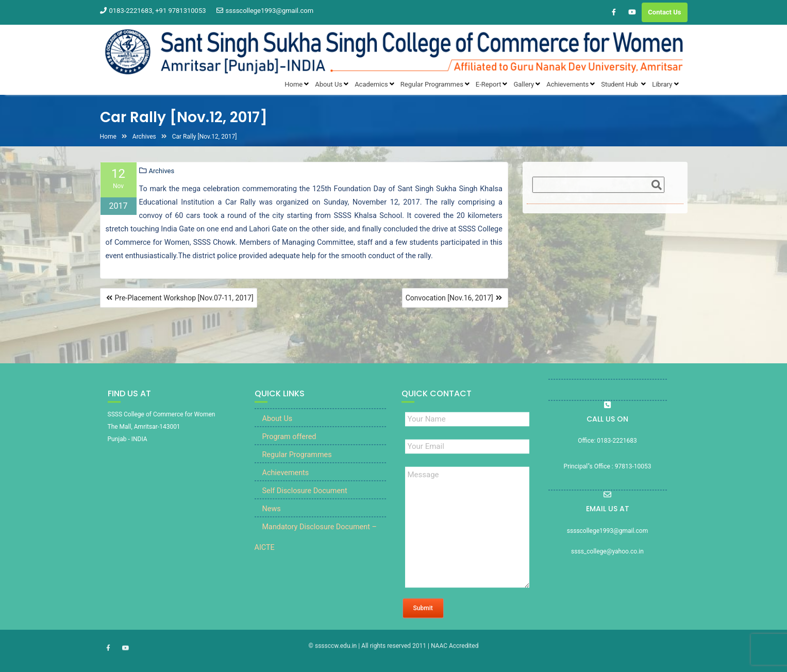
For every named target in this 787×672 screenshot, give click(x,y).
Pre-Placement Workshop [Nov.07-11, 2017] (184, 298)
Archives (162, 171)
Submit (423, 622)
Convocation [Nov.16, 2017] (449, 298)
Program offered (289, 451)
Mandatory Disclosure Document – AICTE (316, 551)
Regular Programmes (297, 469)
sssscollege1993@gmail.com (265, 11)
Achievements (286, 487)
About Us (278, 433)
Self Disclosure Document (305, 505)
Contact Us (664, 12)
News (272, 523)
